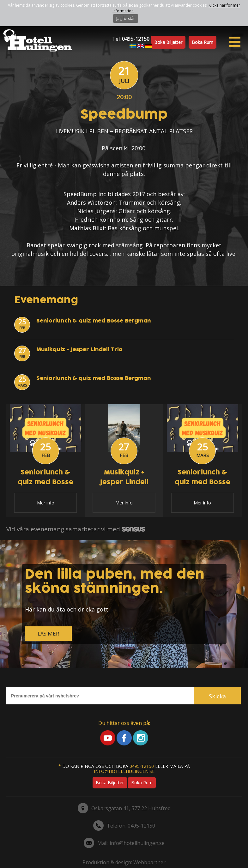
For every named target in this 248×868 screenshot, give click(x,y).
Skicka (217, 696)
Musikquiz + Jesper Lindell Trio (79, 350)
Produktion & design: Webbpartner (124, 862)
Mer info (46, 503)
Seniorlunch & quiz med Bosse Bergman (94, 321)
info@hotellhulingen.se (124, 771)
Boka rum (203, 42)
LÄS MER (48, 633)
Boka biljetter (168, 42)
